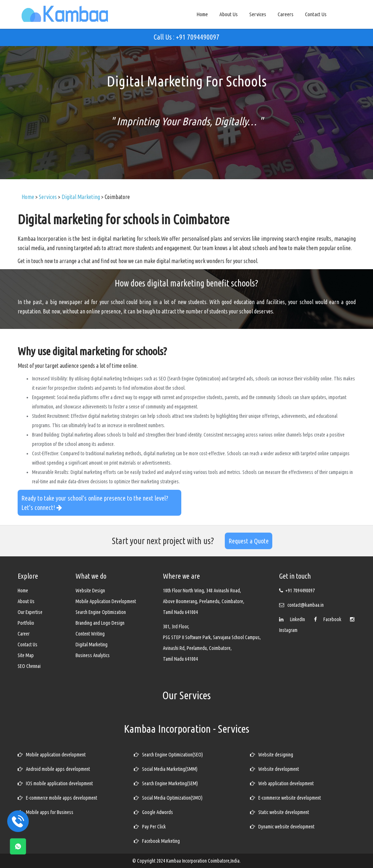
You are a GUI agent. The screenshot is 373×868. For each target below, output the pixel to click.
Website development (274, 769)
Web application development (282, 783)
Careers (286, 14)
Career (24, 634)
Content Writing (90, 634)
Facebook (329, 619)
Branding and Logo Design (100, 623)
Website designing (272, 755)
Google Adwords (153, 812)
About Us (229, 14)
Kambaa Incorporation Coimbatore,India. (203, 861)
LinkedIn (294, 619)
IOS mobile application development (55, 783)
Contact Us (316, 14)
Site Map (26, 655)
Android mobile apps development (54, 769)
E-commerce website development (285, 798)
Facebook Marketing (157, 841)
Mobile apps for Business (46, 812)
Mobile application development (52, 755)
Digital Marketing (92, 645)
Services (258, 14)
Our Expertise (30, 612)
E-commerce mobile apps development (57, 798)
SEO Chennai (29, 666)
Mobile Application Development (106, 601)
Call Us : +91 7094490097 (186, 37)
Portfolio (26, 623)
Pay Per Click (150, 827)
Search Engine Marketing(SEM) (166, 783)
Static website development (279, 812)
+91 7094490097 (300, 591)
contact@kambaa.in (306, 605)
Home (202, 14)
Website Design (90, 591)
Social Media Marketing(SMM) (166, 769)
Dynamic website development (282, 827)
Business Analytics (93, 655)
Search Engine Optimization (101, 612)
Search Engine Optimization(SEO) (168, 755)
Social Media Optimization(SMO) (168, 798)
